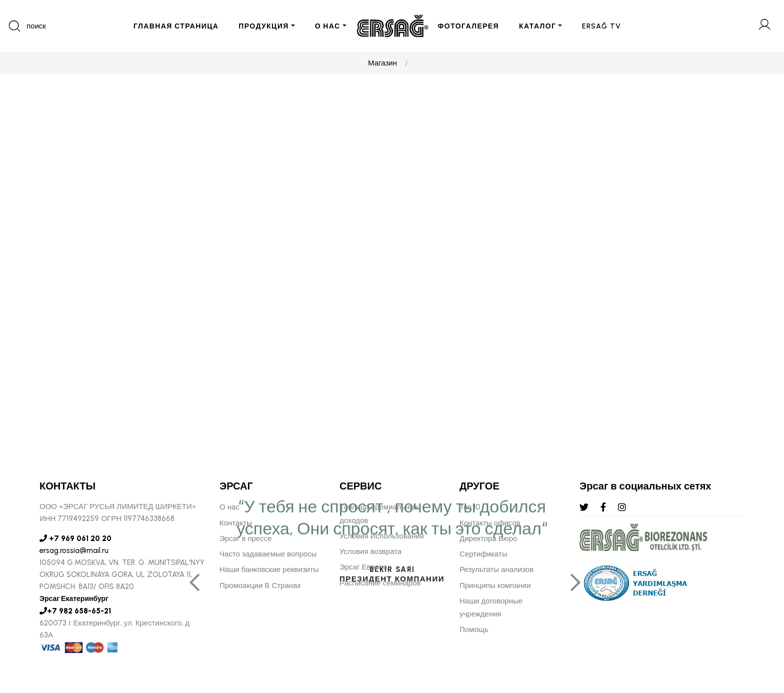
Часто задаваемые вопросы (268, 554)
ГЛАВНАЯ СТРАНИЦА (176, 26)
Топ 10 (470, 507)
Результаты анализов (496, 569)
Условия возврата (370, 551)
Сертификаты (483, 554)
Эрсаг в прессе (246, 538)
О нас (229, 507)
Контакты (236, 523)
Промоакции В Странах (260, 585)
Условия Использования (382, 536)
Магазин (382, 63)
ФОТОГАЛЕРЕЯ (469, 26)
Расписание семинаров (380, 583)
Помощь (474, 629)
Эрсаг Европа (363, 567)
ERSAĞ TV (601, 26)
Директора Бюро (488, 538)
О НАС (328, 26)
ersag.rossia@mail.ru (74, 550)
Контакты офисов (490, 523)
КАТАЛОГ (537, 26)
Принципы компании (495, 585)
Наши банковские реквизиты (269, 569)
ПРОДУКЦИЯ (263, 26)
